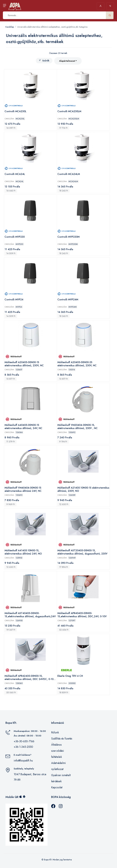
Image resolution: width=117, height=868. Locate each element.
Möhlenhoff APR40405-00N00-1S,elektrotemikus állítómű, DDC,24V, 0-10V (82, 615)
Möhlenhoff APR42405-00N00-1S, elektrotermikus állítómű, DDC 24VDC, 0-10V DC (30, 678)
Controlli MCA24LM (69, 174)
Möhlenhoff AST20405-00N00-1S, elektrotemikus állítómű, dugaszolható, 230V (82, 552)
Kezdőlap (10, 27)
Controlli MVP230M (68, 237)
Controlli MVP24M (68, 300)
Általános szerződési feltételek (58, 751)
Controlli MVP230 (15, 237)
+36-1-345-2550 (23, 747)
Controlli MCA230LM (69, 111)
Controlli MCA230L (15, 111)
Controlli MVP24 (14, 300)
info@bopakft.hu (23, 761)
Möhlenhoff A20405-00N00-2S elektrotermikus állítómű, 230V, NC (77, 364)
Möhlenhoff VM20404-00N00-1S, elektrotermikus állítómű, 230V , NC (78, 427)
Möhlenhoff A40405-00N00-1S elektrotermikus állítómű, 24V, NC (23, 427)
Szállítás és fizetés (62, 739)
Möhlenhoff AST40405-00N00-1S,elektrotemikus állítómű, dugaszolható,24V (30, 615)
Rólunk (55, 732)
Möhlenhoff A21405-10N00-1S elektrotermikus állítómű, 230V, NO (83, 489)
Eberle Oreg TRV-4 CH (70, 676)
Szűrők (44, 61)
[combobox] (68, 61)
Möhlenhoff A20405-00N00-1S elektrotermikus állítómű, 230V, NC (24, 364)
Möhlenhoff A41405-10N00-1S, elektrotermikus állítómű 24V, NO (23, 552)
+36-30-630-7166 (24, 741)
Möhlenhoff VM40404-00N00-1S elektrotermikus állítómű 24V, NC (23, 489)
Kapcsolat (57, 787)
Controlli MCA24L (15, 174)
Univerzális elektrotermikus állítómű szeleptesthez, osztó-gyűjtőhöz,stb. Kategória (52, 27)
